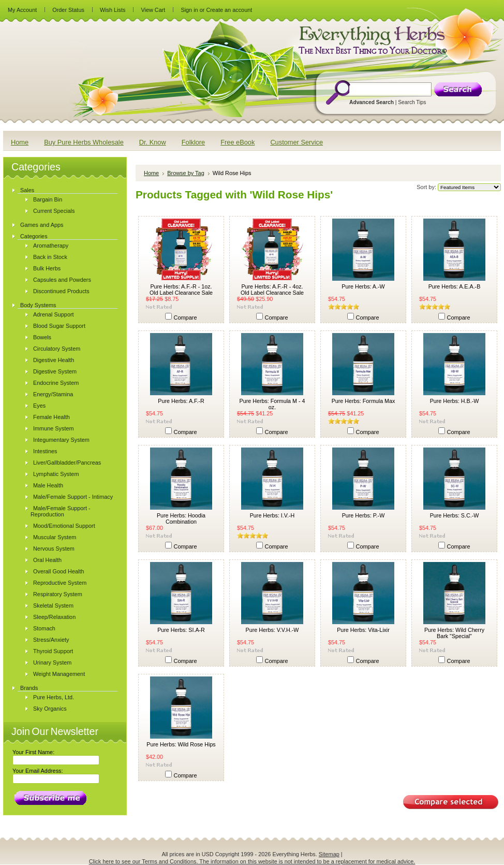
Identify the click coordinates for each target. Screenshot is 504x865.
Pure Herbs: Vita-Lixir (363, 630)
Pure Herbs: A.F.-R (181, 401)
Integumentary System (61, 440)
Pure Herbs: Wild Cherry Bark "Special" (454, 633)
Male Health (48, 485)
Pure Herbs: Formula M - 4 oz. (272, 404)
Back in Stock (50, 257)
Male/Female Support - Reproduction (61, 511)
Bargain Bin (48, 199)
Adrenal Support (54, 314)
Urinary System (52, 662)
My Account (22, 10)
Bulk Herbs (47, 268)
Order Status (68, 10)
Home (151, 173)
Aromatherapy (51, 246)
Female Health (51, 417)
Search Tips (412, 102)
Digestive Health (54, 360)
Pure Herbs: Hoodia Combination (181, 518)
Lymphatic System (56, 474)
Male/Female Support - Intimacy (73, 497)
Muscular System (55, 537)
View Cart (153, 10)
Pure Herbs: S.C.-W (455, 515)
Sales (27, 190)
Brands (29, 688)
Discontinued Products (61, 291)
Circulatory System (57, 349)
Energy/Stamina (53, 394)
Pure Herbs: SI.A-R (181, 630)
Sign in (189, 10)
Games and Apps (42, 225)
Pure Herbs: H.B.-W (455, 401)
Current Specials (54, 211)
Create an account (229, 10)
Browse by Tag (186, 173)
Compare (186, 318)
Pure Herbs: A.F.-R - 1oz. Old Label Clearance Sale (181, 290)
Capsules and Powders (62, 280)
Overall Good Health (59, 571)
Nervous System (54, 549)
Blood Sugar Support (59, 326)
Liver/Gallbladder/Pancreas (67, 463)
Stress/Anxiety (51, 640)
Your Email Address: (38, 771)
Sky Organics (50, 709)
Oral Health (47, 560)
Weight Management (59, 674)
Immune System (54, 428)
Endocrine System (56, 383)
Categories (34, 236)
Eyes (39, 406)
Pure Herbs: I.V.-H (272, 515)
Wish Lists (113, 10)
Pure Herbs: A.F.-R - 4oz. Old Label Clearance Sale (272, 290)
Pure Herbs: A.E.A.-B (455, 286)
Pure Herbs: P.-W (364, 515)
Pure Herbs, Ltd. (54, 697)
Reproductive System (60, 583)
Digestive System (55, 371)
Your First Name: (33, 752)
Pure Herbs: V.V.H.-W (272, 630)
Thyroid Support (53, 651)
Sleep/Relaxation (54, 617)
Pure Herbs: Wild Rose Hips (181, 744)
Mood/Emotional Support (64, 526)
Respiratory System (58, 594)
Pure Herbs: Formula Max (364, 401)
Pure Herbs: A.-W (363, 286)
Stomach (44, 628)
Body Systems (38, 305)
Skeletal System (53, 605)
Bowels (42, 337)
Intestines (45, 451)
